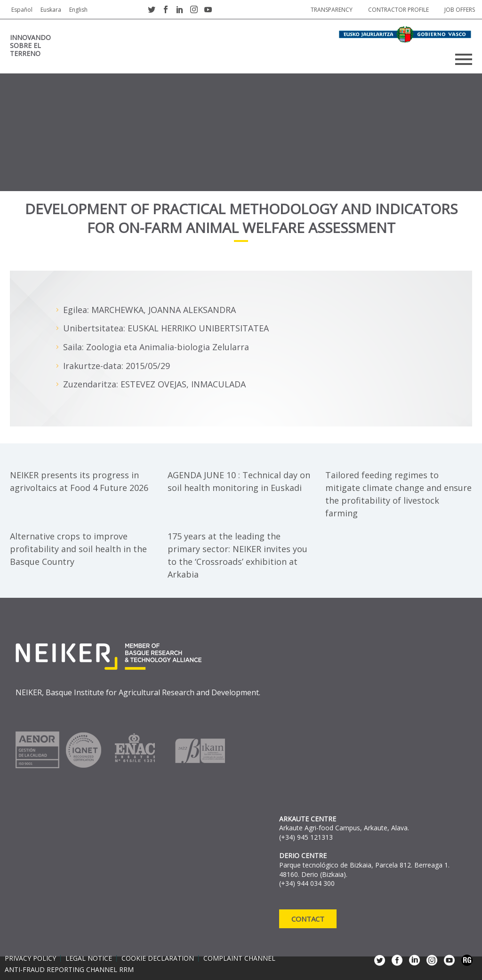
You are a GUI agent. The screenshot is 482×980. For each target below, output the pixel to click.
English (78, 10)
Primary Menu (464, 59)
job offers (460, 10)
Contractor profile (398, 10)
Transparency (332, 10)
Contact (308, 919)
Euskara (51, 10)
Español (22, 10)
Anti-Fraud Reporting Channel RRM (69, 970)
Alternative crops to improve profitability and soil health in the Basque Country (78, 549)
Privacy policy (30, 958)
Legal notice (89, 958)
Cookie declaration (158, 958)
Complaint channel (239, 958)
